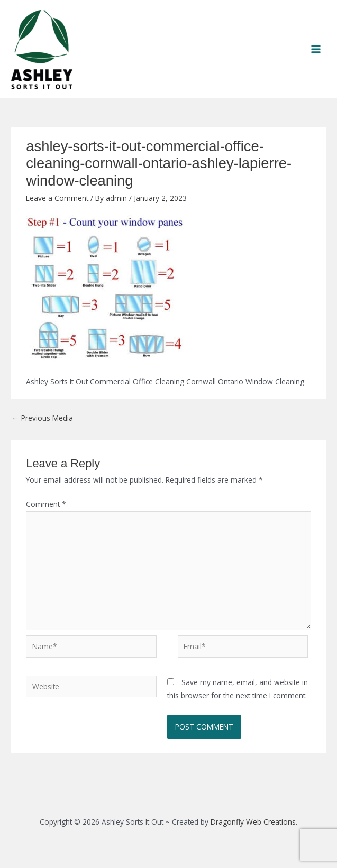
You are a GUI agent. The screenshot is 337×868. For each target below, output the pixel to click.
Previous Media (42, 418)
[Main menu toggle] (316, 49)
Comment (46, 504)
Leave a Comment (57, 198)
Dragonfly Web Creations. (254, 822)
